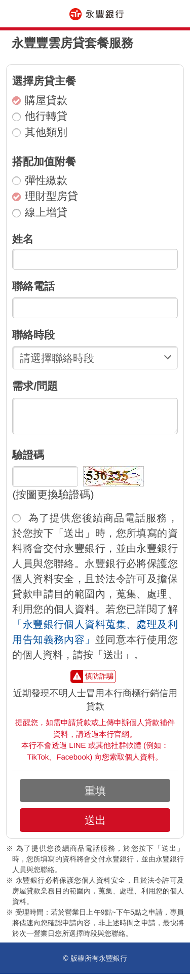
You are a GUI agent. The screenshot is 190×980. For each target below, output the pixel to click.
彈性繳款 (40, 180)
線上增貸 (40, 212)
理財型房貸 (45, 196)
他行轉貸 (40, 116)
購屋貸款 (40, 100)
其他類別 (40, 132)
